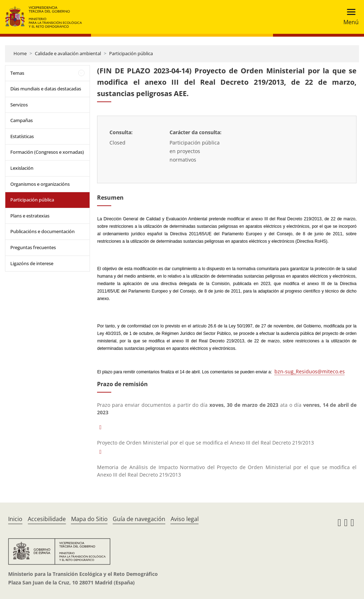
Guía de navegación (139, 519)
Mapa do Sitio (89, 519)
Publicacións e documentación (42, 231)
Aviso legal (185, 519)
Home (20, 53)
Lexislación (22, 168)
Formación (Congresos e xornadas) (47, 152)
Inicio (15, 519)
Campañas (22, 120)
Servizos (19, 105)
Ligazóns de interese (32, 263)
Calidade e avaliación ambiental (68, 53)
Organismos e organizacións (40, 184)
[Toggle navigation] (349, 17)
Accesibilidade (47, 519)
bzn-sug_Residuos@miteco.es (310, 371)
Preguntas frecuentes (33, 247)
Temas (17, 73)
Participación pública (131, 53)
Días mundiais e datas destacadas (46, 89)
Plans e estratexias (30, 216)
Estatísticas (22, 136)
